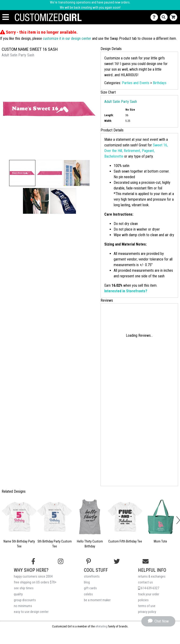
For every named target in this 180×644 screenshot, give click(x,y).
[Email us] (146, 561)
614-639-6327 (149, 588)
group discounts (25, 600)
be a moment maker (97, 600)
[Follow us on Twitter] (117, 561)
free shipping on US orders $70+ (35, 582)
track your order (149, 594)
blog (87, 582)
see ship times (24, 588)
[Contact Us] (155, 17)
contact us (145, 582)
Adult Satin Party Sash (121, 102)
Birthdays (160, 83)
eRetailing (101, 626)
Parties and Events (136, 83)
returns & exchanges (152, 577)
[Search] (165, 17)
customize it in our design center (67, 38)
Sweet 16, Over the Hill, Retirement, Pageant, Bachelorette (136, 151)
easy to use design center (31, 612)
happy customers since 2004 (33, 577)
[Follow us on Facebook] (33, 561)
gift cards (90, 588)
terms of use (147, 606)
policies (143, 600)
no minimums (23, 606)
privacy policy (147, 612)
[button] (22, 173)
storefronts (92, 577)
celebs (88, 594)
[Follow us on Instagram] (61, 561)
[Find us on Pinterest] (89, 561)
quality (18, 594)
